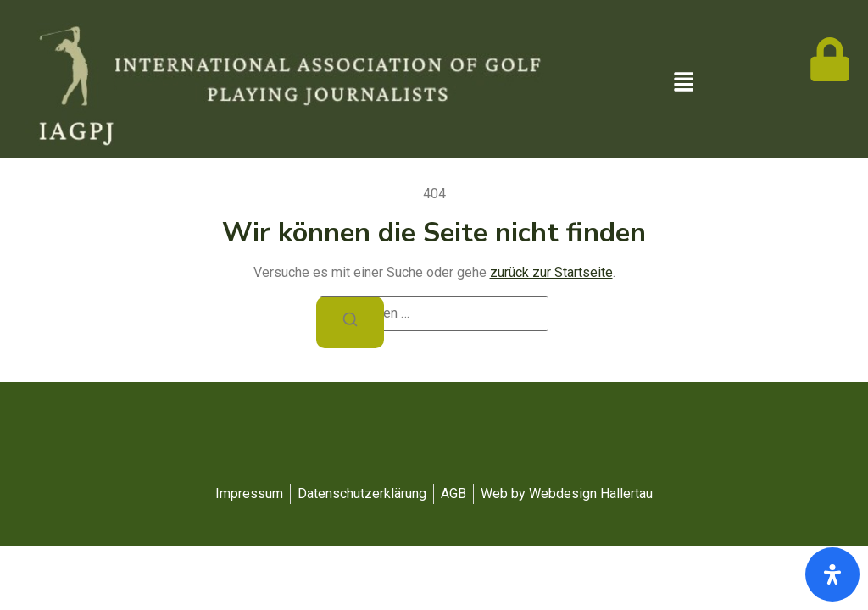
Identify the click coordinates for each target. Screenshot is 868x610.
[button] (683, 83)
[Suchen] (350, 322)
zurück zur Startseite (551, 272)
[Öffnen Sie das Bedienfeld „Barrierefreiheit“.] (832, 574)
